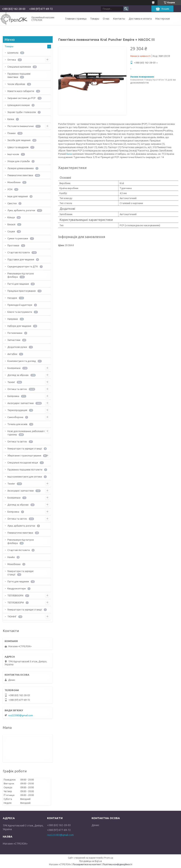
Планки (11, 133)
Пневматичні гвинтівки (20, 175)
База (69, 154)
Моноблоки (14, 182)
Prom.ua (109, 858)
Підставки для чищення (21, 259)
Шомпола (13, 53)
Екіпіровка (13, 396)
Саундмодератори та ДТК (23, 266)
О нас (106, 19)
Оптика (12, 60)
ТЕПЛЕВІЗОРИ (15, 595)
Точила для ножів (17, 424)
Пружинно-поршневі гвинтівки (19, 75)
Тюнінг (11, 382)
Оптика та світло (17, 389)
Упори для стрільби (19, 161)
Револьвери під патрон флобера (21, 275)
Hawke (11, 557)
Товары (95, 19)
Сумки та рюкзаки (18, 238)
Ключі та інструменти (20, 312)
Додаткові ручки (17, 347)
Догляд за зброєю (18, 375)
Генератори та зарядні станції (25, 448)
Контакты (119, 19)
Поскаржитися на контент (87, 864)
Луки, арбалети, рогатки (21, 210)
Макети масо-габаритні (21, 91)
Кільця (11, 217)
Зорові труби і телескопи (22, 112)
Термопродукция (17, 410)
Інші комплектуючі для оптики (25, 477)
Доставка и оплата (140, 19)
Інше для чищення (18, 196)
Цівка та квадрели (18, 147)
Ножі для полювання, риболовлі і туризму (26, 433)
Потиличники (15, 333)
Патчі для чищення (18, 284)
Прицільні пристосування (22, 291)
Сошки (11, 231)
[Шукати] (126, 9)
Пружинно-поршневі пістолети (25, 470)
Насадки (12, 298)
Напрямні (13, 319)
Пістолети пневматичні (21, 126)
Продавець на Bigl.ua (90, 861)
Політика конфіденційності (118, 864)
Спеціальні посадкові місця (23, 463)
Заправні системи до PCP (22, 98)
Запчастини (14, 340)
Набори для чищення (19, 326)
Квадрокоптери (17, 588)
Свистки (12, 203)
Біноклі (11, 224)
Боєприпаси (14, 368)
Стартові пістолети (19, 252)
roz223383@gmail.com (21, 715)
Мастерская (163, 19)
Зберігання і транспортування (24, 456)
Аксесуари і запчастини (21, 403)
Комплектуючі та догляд (22, 361)
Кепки (11, 119)
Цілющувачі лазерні (19, 105)
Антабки (12, 354)
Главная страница (76, 19)
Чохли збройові (16, 84)
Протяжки (13, 245)
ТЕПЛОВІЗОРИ (16, 602)
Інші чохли (13, 154)
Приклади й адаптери (20, 305)
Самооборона (15, 417)
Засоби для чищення (19, 140)
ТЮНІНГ (12, 617)
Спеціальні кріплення (19, 67)
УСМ (10, 189)
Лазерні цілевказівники (21, 168)
